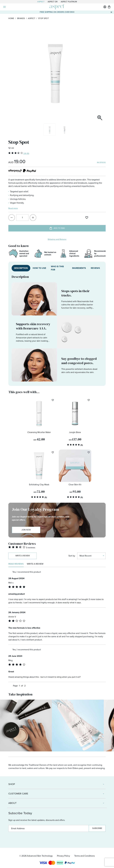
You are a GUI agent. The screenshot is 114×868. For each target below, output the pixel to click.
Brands (21, 18)
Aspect (41, 2)
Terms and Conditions (84, 856)
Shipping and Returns (57, 239)
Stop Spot (44, 18)
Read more (13, 208)
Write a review (23, 556)
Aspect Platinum (69, 2)
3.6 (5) (26, 153)
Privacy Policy (63, 856)
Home (11, 18)
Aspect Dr (53, 2)
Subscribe (97, 828)
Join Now (26, 530)
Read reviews (16, 564)
